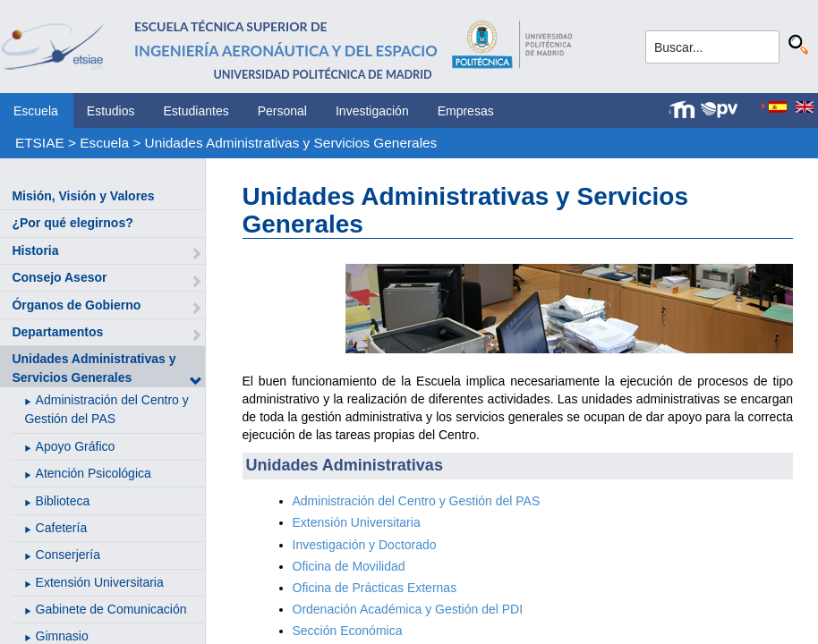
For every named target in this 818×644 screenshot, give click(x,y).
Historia (35, 250)
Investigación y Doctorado (365, 545)
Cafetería (62, 528)
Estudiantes (196, 111)
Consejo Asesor (59, 277)
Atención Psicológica (94, 473)
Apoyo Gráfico (76, 446)
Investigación (372, 111)
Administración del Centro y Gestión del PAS (417, 501)
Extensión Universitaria (100, 582)
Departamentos (57, 332)
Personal (282, 111)
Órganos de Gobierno (76, 305)
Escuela (36, 111)
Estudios (111, 111)
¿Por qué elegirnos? (72, 223)
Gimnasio (62, 636)
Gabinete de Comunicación (111, 609)
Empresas (466, 111)
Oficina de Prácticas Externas (375, 588)
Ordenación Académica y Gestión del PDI (408, 609)
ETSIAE (40, 143)
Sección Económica (348, 631)
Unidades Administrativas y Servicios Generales (291, 143)
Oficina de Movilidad (349, 566)
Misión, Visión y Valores (83, 196)
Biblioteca (63, 501)
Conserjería (68, 555)
